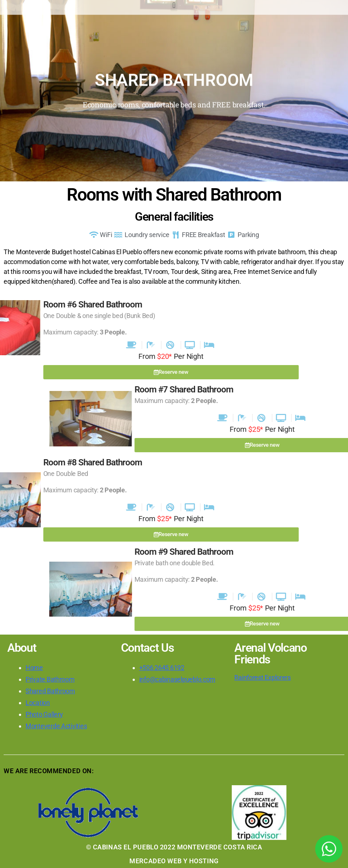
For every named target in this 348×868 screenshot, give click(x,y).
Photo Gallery (44, 714)
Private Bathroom (50, 679)
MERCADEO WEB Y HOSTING (174, 861)
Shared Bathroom (50, 691)
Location (38, 703)
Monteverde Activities (56, 726)
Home (34, 668)
